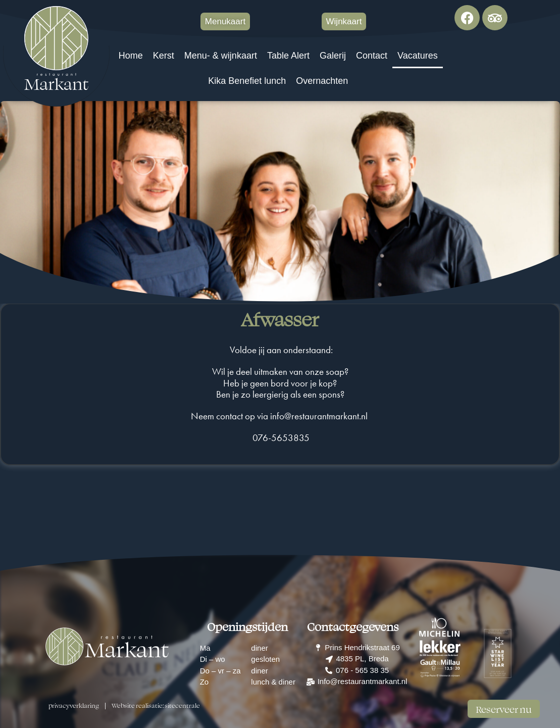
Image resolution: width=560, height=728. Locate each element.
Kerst (164, 56)
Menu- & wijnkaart (221, 56)
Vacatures (418, 56)
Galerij (333, 56)
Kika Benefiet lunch (247, 81)
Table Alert (288, 56)
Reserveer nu (504, 709)
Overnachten (322, 81)
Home (131, 56)
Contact (372, 56)
